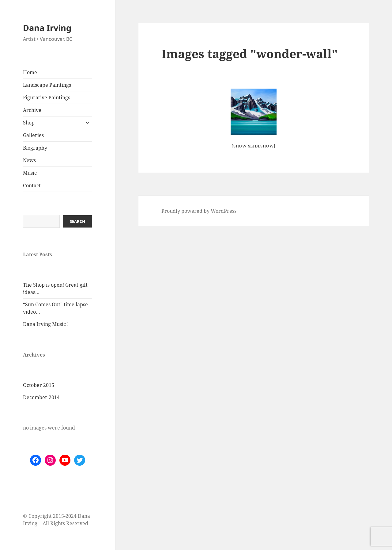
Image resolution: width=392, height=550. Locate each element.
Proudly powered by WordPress (199, 211)
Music (30, 173)
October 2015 (39, 385)
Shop (29, 123)
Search (77, 221)
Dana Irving (47, 28)
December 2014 (41, 397)
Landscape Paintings (47, 85)
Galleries (33, 135)
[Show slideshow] (254, 146)
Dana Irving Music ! (46, 324)
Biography (35, 148)
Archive (32, 110)
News (29, 160)
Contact (32, 185)
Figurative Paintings (47, 97)
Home (30, 72)
